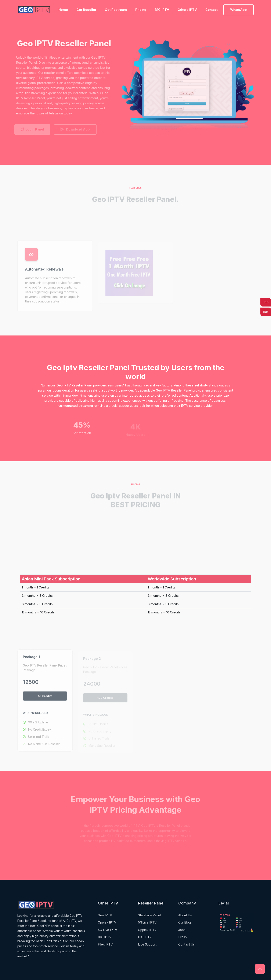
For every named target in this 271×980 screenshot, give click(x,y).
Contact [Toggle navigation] (212, 10)
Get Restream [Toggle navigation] (116, 10)
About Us (185, 915)
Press (183, 937)
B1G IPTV (105, 937)
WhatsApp (239, 10)
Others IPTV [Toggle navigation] (187, 10)
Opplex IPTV (107, 922)
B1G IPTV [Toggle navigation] (162, 10)
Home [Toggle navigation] (63, 10)
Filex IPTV (105, 944)
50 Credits (45, 698)
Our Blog (185, 922)
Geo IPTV (105, 915)
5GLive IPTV (147, 922)
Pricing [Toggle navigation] (141, 10)
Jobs (182, 930)
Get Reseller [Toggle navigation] (86, 10)
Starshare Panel (149, 915)
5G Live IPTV (107, 930)
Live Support (147, 944)
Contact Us (187, 944)
